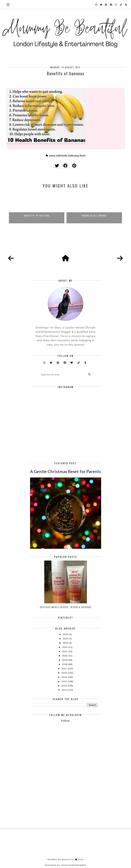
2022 (65, 647)
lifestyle (82, 156)
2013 (64, 686)
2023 (66, 643)
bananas (52, 156)
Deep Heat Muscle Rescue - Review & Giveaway (66, 607)
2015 (64, 677)
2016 (64, 673)
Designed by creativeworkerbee (66, 865)
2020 (65, 656)
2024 (66, 639)
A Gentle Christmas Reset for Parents (65, 471)
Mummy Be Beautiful (61, 859)
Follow (65, 721)
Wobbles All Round (94, 216)
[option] (37, 207)
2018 (65, 664)
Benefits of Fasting (37, 216)
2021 (65, 651)
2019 (65, 660)
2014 (64, 681)
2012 (64, 690)
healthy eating (73, 156)
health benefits (62, 156)
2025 (66, 634)
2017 (64, 668)
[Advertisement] (82, 754)
